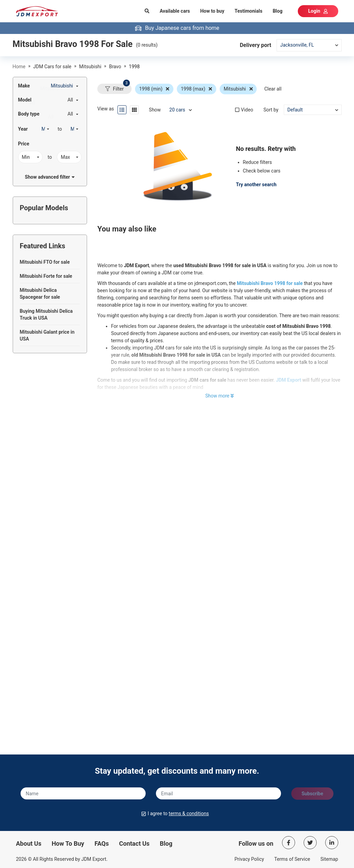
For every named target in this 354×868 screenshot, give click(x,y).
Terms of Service (292, 859)
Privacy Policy (249, 859)
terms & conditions (189, 813)
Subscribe (312, 794)
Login (318, 11)
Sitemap (329, 859)
